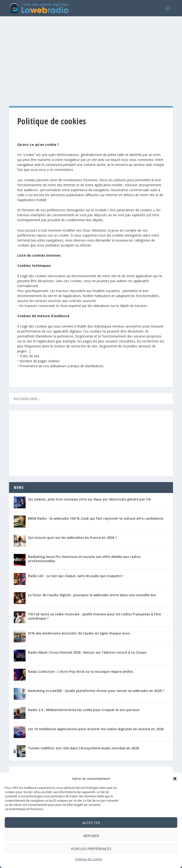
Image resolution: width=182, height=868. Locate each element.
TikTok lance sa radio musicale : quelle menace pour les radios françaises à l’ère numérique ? (94, 616)
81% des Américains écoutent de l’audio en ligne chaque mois (79, 633)
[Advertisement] (91, 56)
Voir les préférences (91, 849)
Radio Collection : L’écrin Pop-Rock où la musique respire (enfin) (80, 672)
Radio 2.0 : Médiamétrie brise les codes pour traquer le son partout (84, 710)
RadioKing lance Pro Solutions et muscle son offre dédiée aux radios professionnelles (84, 559)
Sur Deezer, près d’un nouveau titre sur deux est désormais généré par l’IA (89, 499)
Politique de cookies (89, 859)
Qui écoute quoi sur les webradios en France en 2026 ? (72, 538)
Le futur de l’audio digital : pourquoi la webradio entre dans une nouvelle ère (92, 595)
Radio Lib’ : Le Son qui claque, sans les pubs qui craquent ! (76, 576)
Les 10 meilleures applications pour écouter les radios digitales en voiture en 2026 (96, 729)
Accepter (91, 823)
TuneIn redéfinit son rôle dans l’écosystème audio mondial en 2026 (83, 748)
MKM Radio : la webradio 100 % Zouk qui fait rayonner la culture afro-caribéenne (96, 518)
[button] (175, 779)
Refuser (91, 836)
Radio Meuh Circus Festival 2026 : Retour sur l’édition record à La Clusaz (87, 652)
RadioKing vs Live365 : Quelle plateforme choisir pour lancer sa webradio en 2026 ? (96, 691)
